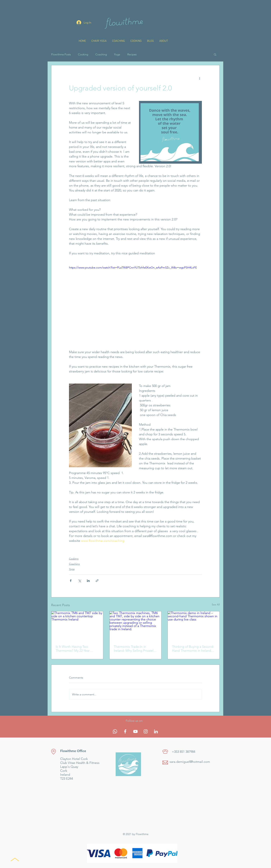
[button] (215, 54)
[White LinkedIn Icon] (156, 731)
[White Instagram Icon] (146, 731)
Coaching (101, 54)
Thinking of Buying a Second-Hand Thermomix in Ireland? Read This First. (193, 649)
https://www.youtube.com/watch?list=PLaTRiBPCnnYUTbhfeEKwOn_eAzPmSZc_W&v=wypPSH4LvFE (133, 267)
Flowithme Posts (61, 54)
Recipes (132, 54)
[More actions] (200, 78)
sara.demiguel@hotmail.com (190, 762)
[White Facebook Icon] (125, 731)
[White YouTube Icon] (135, 731)
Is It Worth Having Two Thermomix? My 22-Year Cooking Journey (73, 649)
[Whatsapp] (115, 731)
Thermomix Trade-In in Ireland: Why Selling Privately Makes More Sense (134, 649)
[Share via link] (97, 581)
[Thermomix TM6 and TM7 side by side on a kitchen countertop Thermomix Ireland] (77, 626)
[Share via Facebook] (71, 581)
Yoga (117, 54)
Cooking (83, 54)
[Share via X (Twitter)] (79, 581)
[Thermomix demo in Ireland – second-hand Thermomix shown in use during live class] (194, 626)
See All (216, 605)
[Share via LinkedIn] (88, 581)
